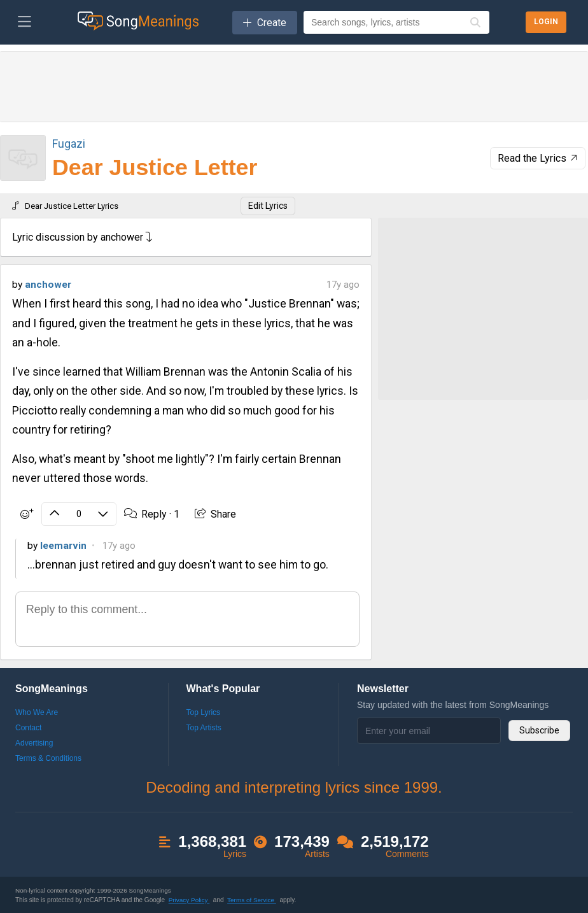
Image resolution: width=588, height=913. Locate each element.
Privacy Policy (189, 899)
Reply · (150, 513)
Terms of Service (252, 899)
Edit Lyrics (268, 206)
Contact (28, 727)
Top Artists (204, 727)
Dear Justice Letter (155, 167)
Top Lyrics (204, 712)
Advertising (34, 742)
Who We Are (37, 712)
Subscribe (539, 730)
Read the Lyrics (539, 158)
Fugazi (69, 144)
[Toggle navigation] (24, 22)
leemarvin (63, 544)
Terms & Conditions (48, 758)
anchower (48, 285)
